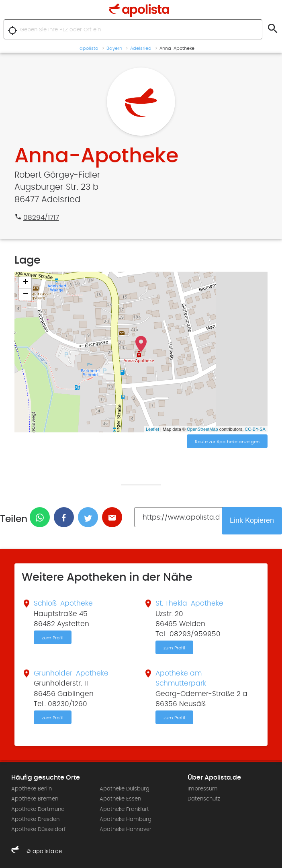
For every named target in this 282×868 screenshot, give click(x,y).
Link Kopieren (252, 520)
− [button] (26, 295)
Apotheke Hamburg (126, 819)
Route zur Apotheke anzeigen (227, 442)
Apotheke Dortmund (38, 809)
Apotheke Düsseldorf (38, 829)
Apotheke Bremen (35, 799)
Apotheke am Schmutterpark (181, 679)
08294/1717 (41, 218)
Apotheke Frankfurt (124, 809)
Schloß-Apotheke (63, 604)
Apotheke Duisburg (125, 789)
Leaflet (152, 429)
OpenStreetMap (202, 429)
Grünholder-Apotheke (71, 674)
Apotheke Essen (120, 799)
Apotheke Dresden (35, 819)
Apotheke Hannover (126, 829)
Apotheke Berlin (32, 789)
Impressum (203, 789)
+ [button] (26, 283)
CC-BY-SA (255, 429)
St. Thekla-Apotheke (189, 604)
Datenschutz (204, 799)
